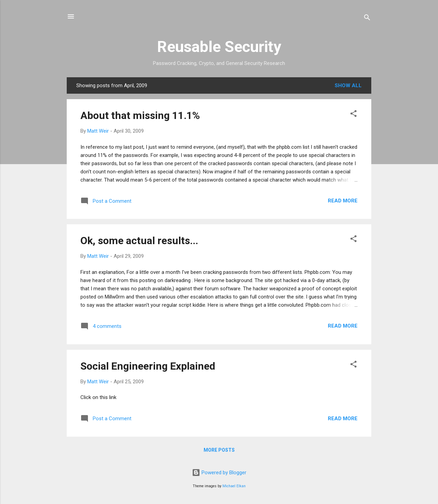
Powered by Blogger (219, 473)
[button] (353, 115)
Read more (343, 201)
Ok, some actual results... (139, 241)
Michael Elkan (234, 486)
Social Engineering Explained (148, 366)
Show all (348, 85)
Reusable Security (219, 47)
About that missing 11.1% (140, 115)
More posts (219, 450)
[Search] (367, 19)
